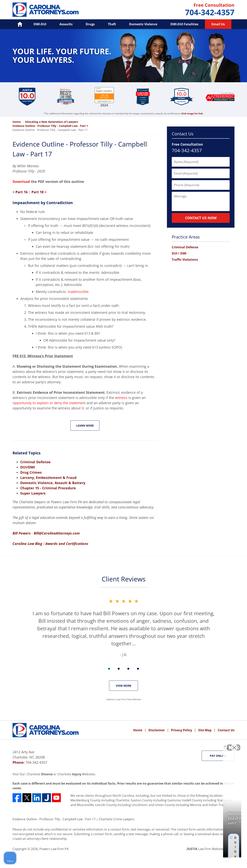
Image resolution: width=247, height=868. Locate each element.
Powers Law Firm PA (54, 849)
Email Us (218, 24)
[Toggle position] (226, 745)
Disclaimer (157, 730)
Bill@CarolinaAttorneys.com (57, 533)
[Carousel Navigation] (123, 668)
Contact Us (183, 134)
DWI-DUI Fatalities (184, 24)
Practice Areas (186, 237)
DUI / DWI (179, 253)
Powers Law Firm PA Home (46, 10)
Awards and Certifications (67, 544)
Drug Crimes (31, 472)
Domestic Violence (143, 24)
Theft (112, 24)
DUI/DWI (28, 467)
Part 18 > (39, 192)
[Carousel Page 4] (138, 669)
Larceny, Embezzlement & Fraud (48, 478)
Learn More (85, 426)
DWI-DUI (40, 24)
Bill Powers (22, 533)
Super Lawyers (33, 493)
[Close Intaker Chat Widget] (234, 745)
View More (124, 686)
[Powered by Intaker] (214, 860)
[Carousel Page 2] (119, 669)
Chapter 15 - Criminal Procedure (48, 488)
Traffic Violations (185, 260)
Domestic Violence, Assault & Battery (53, 483)
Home (138, 730)
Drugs (90, 24)
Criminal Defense (35, 462)
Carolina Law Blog (27, 544)
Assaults (66, 24)
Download (21, 182)
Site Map (205, 730)
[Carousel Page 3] (128, 669)
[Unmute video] (179, 745)
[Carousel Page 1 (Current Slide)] (109, 669)
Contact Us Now (201, 218)
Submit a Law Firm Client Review (124, 699)
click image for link (192, 113)
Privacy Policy (181, 730)
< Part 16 (20, 192)
